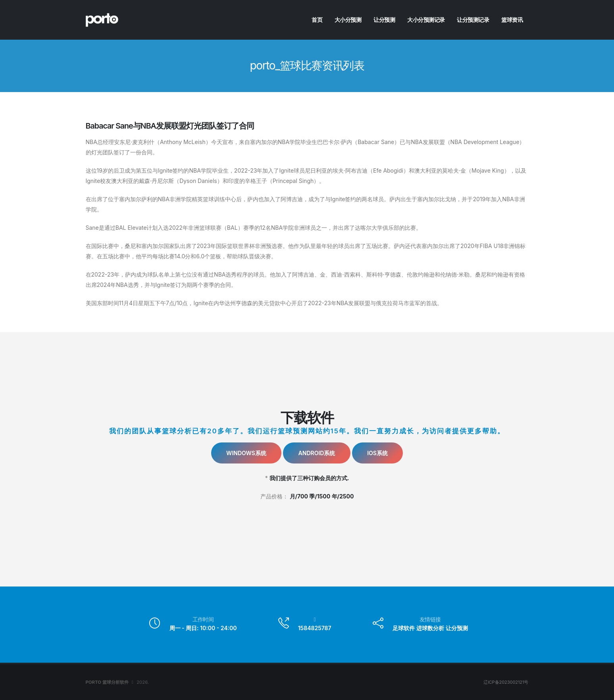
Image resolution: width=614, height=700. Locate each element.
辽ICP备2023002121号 (505, 682)
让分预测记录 (473, 20)
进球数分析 (430, 628)
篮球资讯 (512, 20)
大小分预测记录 (426, 20)
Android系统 (317, 453)
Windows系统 (246, 453)
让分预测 (384, 20)
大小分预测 (348, 20)
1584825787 (315, 628)
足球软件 (404, 628)
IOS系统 (377, 453)
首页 (317, 20)
